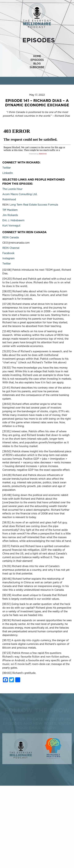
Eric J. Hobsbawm (13, 221)
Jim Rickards (10, 215)
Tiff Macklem (10, 210)
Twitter (6, 168)
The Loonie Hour (12, 189)
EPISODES (37, 60)
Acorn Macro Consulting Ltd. (20, 194)
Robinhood (9, 200)
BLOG (37, 64)
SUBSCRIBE (37, 67)
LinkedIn (8, 173)
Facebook (8, 253)
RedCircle (43, 154)
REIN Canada (10, 238)
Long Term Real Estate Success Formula (34, 205)
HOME (37, 56)
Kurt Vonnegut (11, 226)
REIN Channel (11, 248)
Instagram (8, 259)
